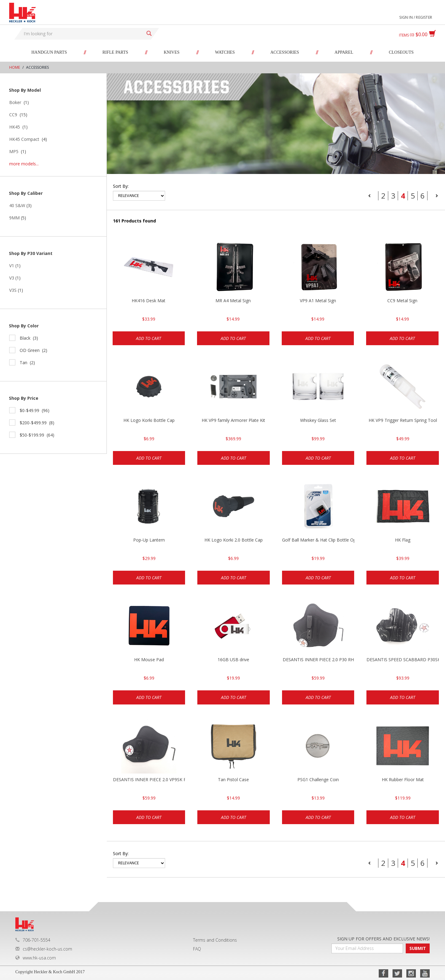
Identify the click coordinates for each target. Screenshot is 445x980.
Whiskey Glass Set (318, 420)
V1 (12, 266)
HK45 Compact (24, 139)
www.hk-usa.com (36, 958)
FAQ (197, 949)
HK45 (15, 127)
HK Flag (403, 540)
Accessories (285, 52)
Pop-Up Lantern (149, 540)
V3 (12, 278)
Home (15, 67)
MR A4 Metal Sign (233, 301)
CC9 (13, 115)
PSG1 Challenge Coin (318, 779)
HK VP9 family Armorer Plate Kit (233, 420)
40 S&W (17, 205)
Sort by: (121, 186)
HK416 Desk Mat (149, 301)
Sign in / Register (416, 17)
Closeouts (401, 52)
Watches (225, 52)
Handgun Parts (49, 52)
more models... (24, 164)
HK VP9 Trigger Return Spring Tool (403, 420)
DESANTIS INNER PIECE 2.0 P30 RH (318, 660)
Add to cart (149, 338)
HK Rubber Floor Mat (403, 779)
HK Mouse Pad (149, 660)
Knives (171, 52)
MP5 (14, 151)
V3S (13, 290)
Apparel (344, 52)
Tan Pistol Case (233, 779)
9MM (14, 218)
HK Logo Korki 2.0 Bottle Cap (234, 540)
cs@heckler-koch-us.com (44, 949)
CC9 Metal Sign (402, 301)
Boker (15, 102)
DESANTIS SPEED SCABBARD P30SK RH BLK (403, 660)
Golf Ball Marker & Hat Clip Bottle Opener (318, 540)
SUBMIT (418, 948)
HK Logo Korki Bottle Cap (149, 420)
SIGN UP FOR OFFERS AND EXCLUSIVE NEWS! (383, 939)
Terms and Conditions (215, 940)
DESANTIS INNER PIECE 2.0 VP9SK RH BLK (149, 779)
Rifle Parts (115, 52)
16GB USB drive (233, 660)
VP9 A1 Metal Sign (318, 301)
